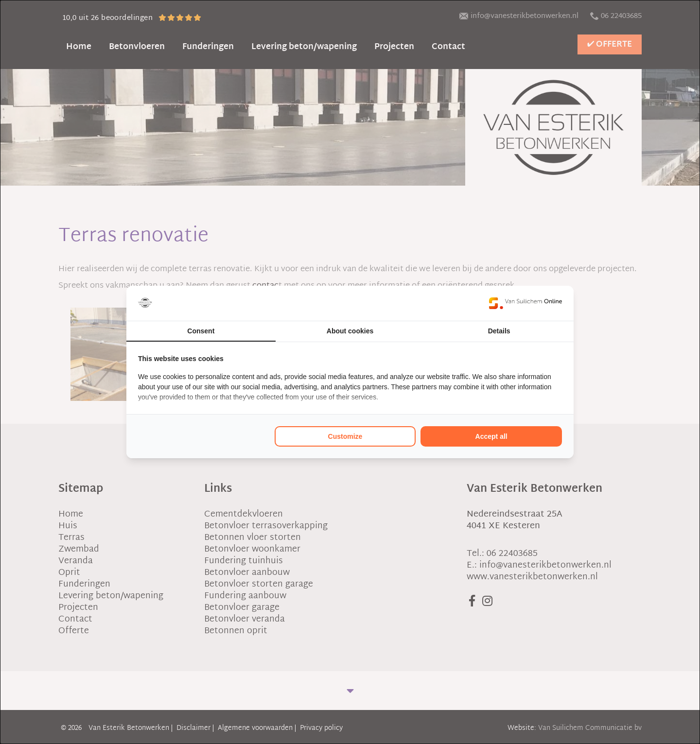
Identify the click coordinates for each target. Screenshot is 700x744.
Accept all (491, 436)
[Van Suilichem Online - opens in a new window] (525, 303)
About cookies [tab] (350, 331)
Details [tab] (499, 331)
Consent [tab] (201, 331)
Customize (345, 436)
